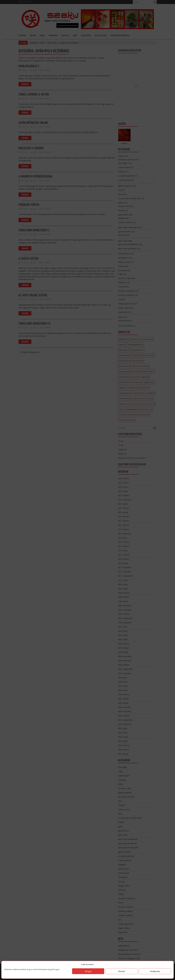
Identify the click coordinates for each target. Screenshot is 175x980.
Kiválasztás (155, 971)
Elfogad (88, 971)
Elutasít (122, 971)
